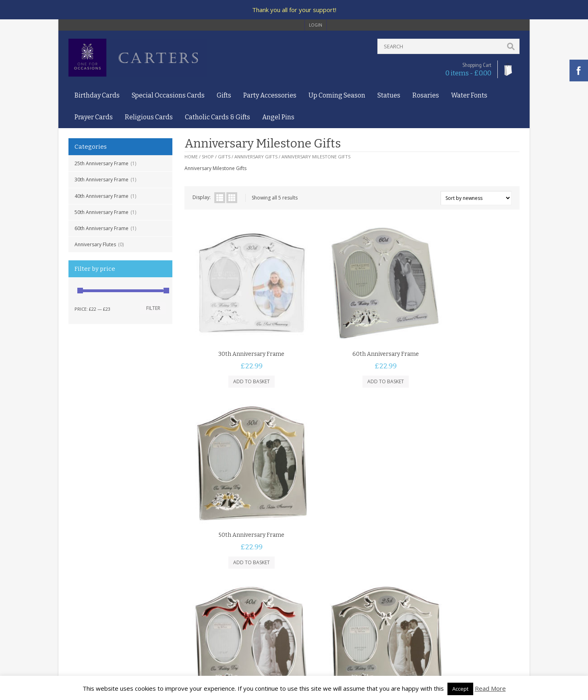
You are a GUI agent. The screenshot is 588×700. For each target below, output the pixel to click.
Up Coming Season (337, 95)
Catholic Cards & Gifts (217, 117)
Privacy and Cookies (91, 601)
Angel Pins (278, 117)
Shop (208, 157)
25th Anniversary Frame (101, 163)
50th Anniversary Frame (101, 212)
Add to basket (240, 359)
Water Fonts (469, 95)
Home (191, 157)
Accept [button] (460, 689)
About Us (79, 578)
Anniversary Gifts (256, 157)
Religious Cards (149, 117)
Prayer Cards (94, 117)
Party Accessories (270, 95)
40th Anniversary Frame (101, 196)
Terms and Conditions (94, 593)
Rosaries (426, 95)
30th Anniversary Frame (101, 180)
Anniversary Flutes (95, 244)
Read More (490, 688)
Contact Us (81, 585)
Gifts (224, 95)
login (316, 25)
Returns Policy (84, 616)
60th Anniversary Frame (101, 228)
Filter (153, 308)
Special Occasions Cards (168, 95)
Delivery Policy (85, 608)
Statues (389, 95)
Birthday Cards (97, 95)
